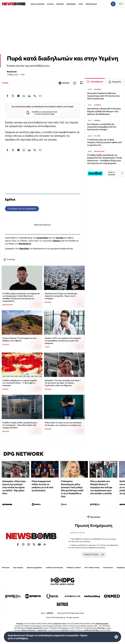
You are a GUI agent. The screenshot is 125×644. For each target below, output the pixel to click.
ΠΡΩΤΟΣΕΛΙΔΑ (91, 4)
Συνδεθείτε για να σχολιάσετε (22, 209)
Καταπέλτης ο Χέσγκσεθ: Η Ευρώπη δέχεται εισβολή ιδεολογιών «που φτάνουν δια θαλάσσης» (104, 111)
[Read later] (81, 83)
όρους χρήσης (111, 539)
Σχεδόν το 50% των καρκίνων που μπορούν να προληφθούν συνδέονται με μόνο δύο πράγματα (63, 341)
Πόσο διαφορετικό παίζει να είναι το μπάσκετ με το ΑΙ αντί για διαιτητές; (42, 486)
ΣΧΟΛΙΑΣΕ (64, 83)
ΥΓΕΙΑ (81, 4)
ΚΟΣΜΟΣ (5, 83)
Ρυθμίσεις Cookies (74, 568)
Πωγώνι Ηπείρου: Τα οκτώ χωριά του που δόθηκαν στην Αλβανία (19, 339)
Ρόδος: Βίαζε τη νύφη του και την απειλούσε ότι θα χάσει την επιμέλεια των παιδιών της (63, 424)
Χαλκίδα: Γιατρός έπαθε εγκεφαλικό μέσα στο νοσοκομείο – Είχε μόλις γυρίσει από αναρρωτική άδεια (20, 425)
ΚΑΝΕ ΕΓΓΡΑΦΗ (94, 555)
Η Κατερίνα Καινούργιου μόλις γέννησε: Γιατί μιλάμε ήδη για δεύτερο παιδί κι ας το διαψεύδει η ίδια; (72, 489)
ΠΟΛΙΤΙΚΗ (60, 4)
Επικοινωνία (108, 568)
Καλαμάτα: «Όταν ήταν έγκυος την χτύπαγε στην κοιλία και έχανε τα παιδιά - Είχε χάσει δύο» (14, 487)
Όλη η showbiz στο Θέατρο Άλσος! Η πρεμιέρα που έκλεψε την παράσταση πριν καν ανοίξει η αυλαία (101, 487)
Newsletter (24, 249)
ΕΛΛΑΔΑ (50, 4)
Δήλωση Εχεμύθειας (34, 568)
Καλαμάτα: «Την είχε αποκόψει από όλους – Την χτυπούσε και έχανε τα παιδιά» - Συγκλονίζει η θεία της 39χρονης (63, 383)
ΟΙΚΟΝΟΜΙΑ (71, 4)
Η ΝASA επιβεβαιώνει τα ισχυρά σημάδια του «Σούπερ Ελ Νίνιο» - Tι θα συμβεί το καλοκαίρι (20, 383)
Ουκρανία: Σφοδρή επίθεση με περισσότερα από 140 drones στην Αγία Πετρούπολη (103, 96)
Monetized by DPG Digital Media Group (71, 613)
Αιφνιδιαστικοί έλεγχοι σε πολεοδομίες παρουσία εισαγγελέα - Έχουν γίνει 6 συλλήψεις (61, 296)
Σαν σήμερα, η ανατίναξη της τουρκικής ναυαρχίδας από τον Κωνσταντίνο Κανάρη (102, 127)
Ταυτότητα (6, 568)
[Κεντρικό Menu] (121, 4)
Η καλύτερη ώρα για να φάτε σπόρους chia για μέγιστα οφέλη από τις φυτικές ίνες (104, 142)
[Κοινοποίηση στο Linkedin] (29, 96)
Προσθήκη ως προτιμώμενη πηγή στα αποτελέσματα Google (42, 113)
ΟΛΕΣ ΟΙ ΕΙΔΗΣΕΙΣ (37, 4)
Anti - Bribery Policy (92, 568)
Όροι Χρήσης (18, 568)
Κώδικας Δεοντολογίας (55, 568)
